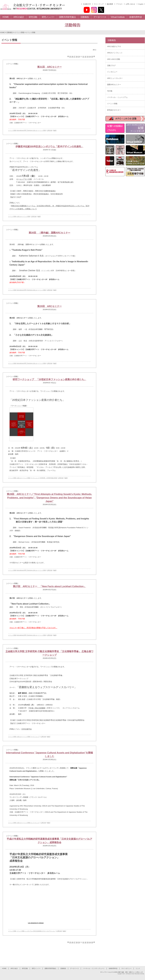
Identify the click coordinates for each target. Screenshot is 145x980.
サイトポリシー (127, 968)
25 (70, 57)
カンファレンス (35, 823)
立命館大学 (87, 4)
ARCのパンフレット (115, 53)
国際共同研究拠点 (50, 968)
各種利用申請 (113, 968)
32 (85, 57)
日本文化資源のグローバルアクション (44, 931)
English (141, 4)
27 (75, 57)
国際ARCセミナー (114, 85)
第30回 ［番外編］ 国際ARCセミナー (49, 233)
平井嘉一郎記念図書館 (37, 708)
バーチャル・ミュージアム (117, 97)
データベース (74, 968)
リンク (138, 968)
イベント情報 (19, 32)
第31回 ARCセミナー (49, 67)
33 (88, 57)
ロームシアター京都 (24, 179)
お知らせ (35, 130)
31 (83, 57)
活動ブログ (111, 65)
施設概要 (110, 4)
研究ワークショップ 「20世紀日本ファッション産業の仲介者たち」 (49, 379)
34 (90, 57)
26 (72, 57)
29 (79, 57)
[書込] (94, 50)
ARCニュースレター (115, 78)
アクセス (119, 4)
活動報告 (10, 32)
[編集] (55, 130)
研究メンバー (36, 968)
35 (92, 57)
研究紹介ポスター (114, 110)
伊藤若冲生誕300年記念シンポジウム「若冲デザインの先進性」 (49, 146)
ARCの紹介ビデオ (114, 46)
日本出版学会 (27, 729)
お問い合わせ (130, 4)
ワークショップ (35, 478)
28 (77, 57)
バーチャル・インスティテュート (94, 968)
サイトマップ (99, 4)
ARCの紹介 (14, 968)
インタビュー (112, 72)
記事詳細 (49, 130)
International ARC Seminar (24, 130)
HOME (2, 32)
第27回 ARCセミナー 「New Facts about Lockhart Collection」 (49, 586)
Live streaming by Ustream (36, 923)
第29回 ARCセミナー (49, 306)
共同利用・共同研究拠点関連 (48, 478)
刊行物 (110, 91)
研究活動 (25, 968)
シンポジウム (29, 931)
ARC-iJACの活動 (114, 59)
